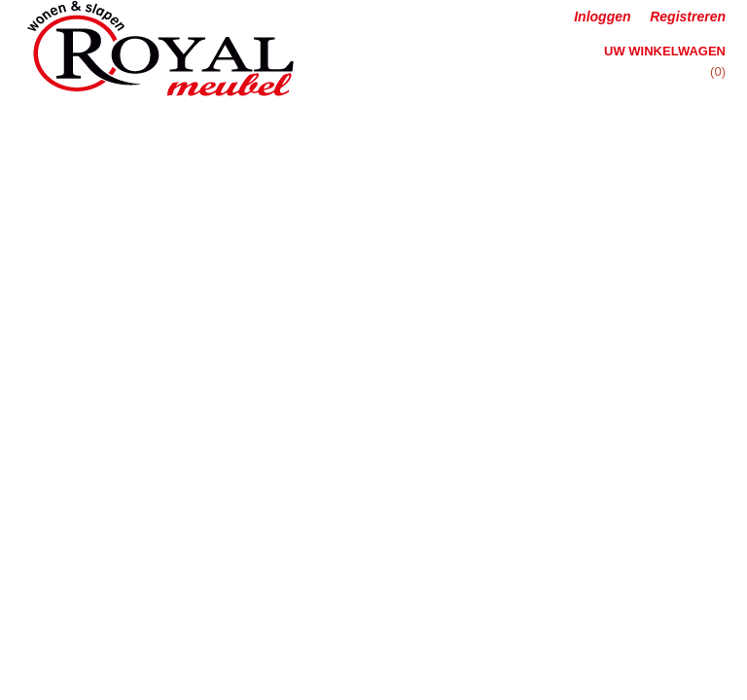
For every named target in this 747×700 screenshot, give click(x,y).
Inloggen (602, 17)
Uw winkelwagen (665, 51)
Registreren (688, 17)
